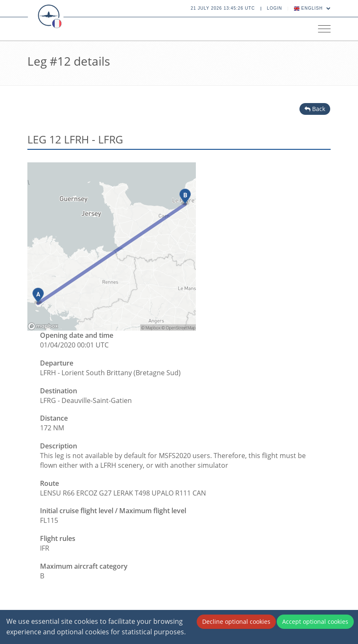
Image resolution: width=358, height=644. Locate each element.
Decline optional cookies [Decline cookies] (236, 621)
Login (275, 8)
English (313, 8)
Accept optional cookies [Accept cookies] (315, 621)
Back (315, 109)
